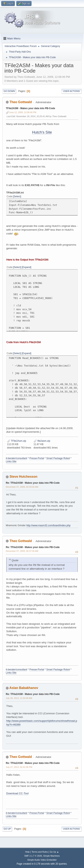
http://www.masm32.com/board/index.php (48, 525)
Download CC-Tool (17, 793)
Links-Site (11, 461)
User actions (71, 91)
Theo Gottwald (21, 102)
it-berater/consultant (16, 458)
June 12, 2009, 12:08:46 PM (23, 112)
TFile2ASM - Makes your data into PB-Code (30, 108)
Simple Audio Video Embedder (42, 860)
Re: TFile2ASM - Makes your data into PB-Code (33, 483)
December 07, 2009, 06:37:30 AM (22, 551)
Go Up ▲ (54, 852)
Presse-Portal (37, 458)
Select (17, 196)
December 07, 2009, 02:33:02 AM (22, 487)
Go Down (9, 91)
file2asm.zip (42, 441)
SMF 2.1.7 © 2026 (33, 856)
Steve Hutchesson (23, 477)
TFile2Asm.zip (17, 441)
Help (27, 852)
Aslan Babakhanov (24, 688)
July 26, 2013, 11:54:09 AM (19, 698)
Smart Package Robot (58, 458)
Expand (27, 267)
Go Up (7, 829)
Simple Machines (51, 856)
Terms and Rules (40, 852)
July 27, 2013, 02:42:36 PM (19, 767)
